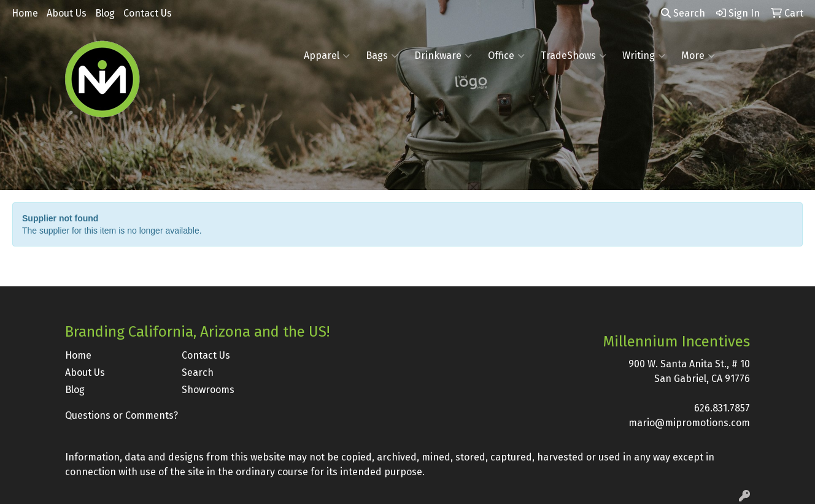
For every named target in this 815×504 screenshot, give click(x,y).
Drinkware (443, 56)
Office (506, 56)
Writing (644, 56)
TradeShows (574, 56)
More (698, 56)
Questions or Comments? (122, 415)
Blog (105, 13)
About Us (67, 13)
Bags (382, 56)
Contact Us (148, 13)
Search (683, 13)
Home (25, 13)
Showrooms (208, 390)
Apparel (327, 56)
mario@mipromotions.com (689, 423)
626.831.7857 (722, 408)
